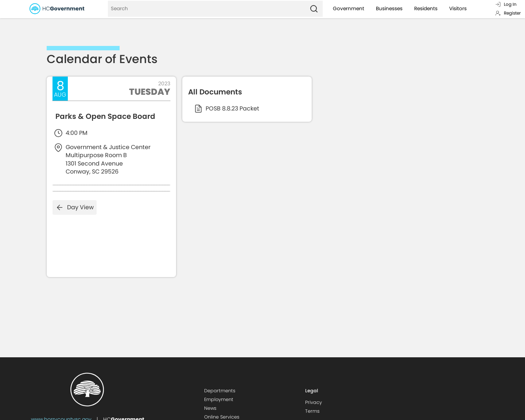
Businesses (389, 9)
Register (508, 13)
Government (349, 9)
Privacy (314, 402)
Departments (220, 391)
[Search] (207, 9)
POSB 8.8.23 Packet (227, 109)
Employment (219, 399)
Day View (75, 207)
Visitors (458, 9)
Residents (426, 9)
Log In (506, 4)
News (210, 408)
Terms (312, 411)
